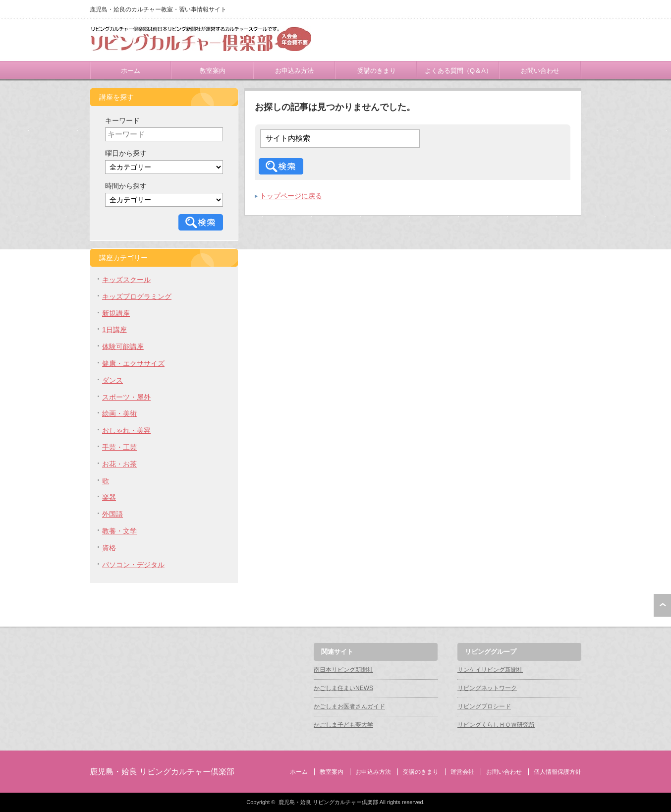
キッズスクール (126, 280)
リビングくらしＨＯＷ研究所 (496, 725)
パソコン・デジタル (133, 565)
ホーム (131, 71)
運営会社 (462, 772)
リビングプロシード (484, 706)
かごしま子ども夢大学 (343, 725)
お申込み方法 (294, 71)
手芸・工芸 (119, 447)
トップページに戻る (291, 196)
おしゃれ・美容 (126, 430)
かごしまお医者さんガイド (349, 706)
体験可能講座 (123, 347)
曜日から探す (126, 153)
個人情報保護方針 (558, 772)
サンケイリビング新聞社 (490, 670)
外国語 (112, 514)
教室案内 (213, 71)
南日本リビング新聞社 (343, 670)
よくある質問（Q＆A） (458, 71)
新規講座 (116, 313)
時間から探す (126, 186)
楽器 (109, 497)
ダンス (112, 380)
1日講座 (114, 330)
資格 (109, 548)
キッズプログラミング (137, 296)
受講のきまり (377, 71)
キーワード (122, 120)
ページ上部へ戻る (662, 605)
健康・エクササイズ (133, 363)
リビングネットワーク (487, 688)
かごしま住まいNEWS (343, 688)
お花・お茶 (119, 464)
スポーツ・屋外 (126, 397)
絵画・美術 (119, 413)
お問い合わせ (540, 71)
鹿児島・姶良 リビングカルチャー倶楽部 (162, 772)
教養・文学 (119, 531)
